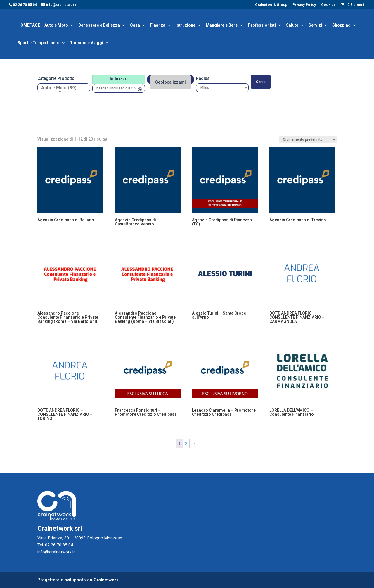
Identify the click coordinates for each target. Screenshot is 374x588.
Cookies (328, 5)
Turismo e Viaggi (86, 43)
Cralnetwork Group (271, 5)
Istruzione (186, 26)
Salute (292, 26)
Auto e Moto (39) (62, 88)
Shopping (341, 26)
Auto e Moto (56, 26)
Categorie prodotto (56, 78)
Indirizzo (119, 79)
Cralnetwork (106, 580)
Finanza (158, 26)
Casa (135, 26)
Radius (203, 78)
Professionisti (262, 26)
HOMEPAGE (29, 26)
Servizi (315, 26)
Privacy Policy (304, 5)
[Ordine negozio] (308, 139)
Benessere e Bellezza (99, 26)
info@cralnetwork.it (56, 552)
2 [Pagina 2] (186, 444)
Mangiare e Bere (222, 26)
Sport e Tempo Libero (39, 43)
